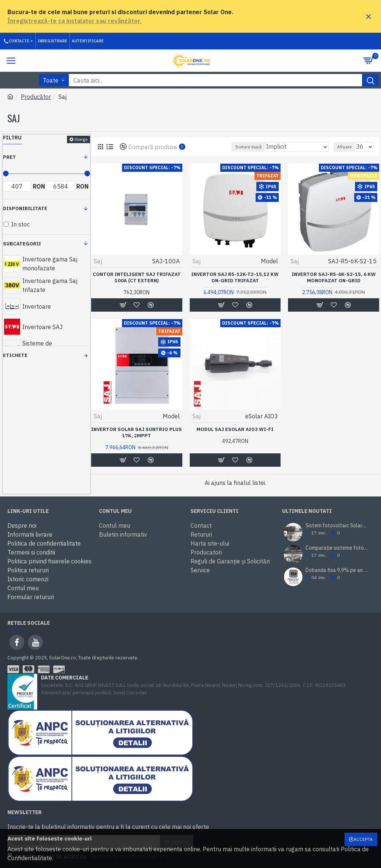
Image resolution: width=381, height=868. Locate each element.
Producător (36, 97)
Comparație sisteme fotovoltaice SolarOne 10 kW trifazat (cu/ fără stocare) (337, 548)
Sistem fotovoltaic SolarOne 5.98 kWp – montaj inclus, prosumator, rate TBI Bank (337, 526)
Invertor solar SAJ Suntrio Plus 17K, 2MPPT (137, 433)
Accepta (363, 839)
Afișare (344, 147)
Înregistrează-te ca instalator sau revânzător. (75, 21)
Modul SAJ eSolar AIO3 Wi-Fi (235, 430)
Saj (98, 261)
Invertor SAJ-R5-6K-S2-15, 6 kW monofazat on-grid (334, 278)
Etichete (15, 355)
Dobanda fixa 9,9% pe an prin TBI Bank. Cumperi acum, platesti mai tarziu (337, 570)
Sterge (81, 139)
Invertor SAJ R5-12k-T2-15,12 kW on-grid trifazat (235, 278)
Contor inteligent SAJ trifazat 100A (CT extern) (137, 278)
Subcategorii (22, 244)
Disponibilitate (25, 208)
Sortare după (248, 147)
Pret (9, 157)
